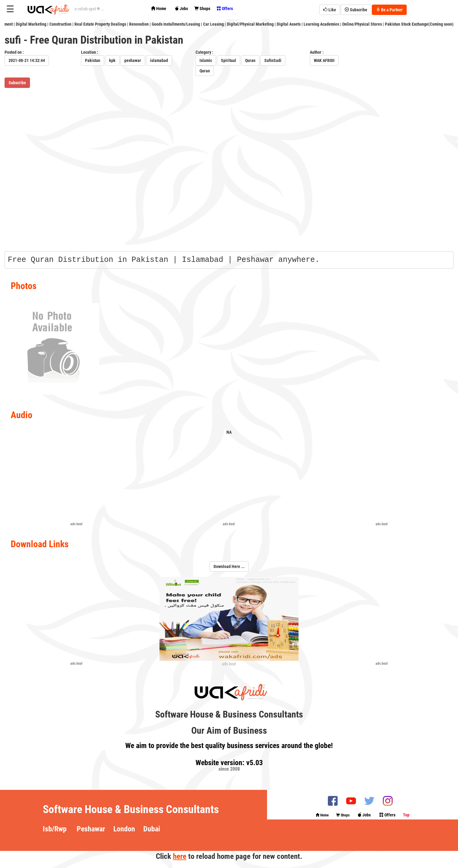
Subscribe (356, 10)
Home (159, 9)
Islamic (206, 60)
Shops (202, 9)
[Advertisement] (76, 479)
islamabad (159, 60)
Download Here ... (229, 566)
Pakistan (93, 60)
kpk (112, 60)
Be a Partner (389, 10)
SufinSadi (273, 60)
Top (406, 815)
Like (330, 10)
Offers (225, 9)
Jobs (181, 9)
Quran (250, 60)
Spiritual (229, 60)
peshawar (133, 60)
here (180, 856)
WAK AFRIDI (324, 60)
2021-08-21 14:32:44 (27, 60)
